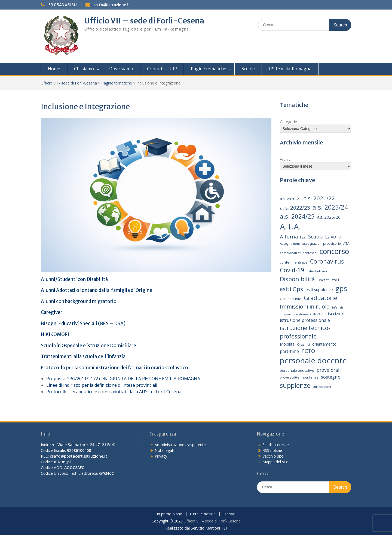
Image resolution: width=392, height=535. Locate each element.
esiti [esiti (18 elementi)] (335, 280)
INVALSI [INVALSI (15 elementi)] (319, 314)
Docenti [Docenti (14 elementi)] (323, 280)
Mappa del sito (275, 462)
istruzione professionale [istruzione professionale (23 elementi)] (305, 320)
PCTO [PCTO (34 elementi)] (308, 351)
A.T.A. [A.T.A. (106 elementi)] (290, 226)
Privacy (161, 456)
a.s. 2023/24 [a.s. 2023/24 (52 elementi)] (330, 207)
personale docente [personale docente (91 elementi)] (313, 360)
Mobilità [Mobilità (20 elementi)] (287, 344)
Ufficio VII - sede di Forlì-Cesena (69, 83)
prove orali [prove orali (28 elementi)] (329, 370)
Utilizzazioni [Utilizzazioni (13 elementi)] (322, 387)
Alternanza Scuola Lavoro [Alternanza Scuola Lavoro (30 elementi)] (311, 236)
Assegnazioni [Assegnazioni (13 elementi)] (290, 244)
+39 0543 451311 (61, 5)
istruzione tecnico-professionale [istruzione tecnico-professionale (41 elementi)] (305, 332)
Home (54, 69)
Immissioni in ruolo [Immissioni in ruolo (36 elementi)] (305, 306)
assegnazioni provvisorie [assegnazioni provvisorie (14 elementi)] (321, 244)
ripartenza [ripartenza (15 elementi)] (310, 377)
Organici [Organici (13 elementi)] (303, 344)
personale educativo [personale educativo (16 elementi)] (297, 370)
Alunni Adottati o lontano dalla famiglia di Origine (97, 290)
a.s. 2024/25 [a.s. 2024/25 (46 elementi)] (297, 216)
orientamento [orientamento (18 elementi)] (324, 344)
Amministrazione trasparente (180, 445)
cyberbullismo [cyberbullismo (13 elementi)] (318, 271)
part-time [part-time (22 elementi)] (289, 351)
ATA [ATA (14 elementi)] (346, 244)
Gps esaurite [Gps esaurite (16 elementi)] (291, 299)
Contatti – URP (162, 69)
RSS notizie (272, 450)
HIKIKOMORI (55, 334)
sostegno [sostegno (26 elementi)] (331, 377)
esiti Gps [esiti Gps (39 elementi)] (291, 289)
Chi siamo (84, 69)
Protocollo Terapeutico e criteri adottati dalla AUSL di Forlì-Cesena (114, 392)
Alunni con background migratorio (79, 301)
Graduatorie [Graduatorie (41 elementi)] (321, 298)
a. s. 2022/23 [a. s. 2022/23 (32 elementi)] (295, 208)
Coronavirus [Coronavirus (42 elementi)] (327, 261)
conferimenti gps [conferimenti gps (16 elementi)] (294, 262)
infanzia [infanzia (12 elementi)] (338, 307)
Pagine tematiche (209, 69)
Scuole (248, 69)
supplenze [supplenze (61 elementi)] (295, 385)
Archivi (286, 159)
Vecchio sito (273, 456)
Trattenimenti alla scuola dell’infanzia (83, 356)
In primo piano (170, 514)
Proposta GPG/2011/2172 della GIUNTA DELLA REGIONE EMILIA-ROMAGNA (123, 379)
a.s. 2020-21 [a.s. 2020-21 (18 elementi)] (290, 199)
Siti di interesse (276, 445)
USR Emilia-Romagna (290, 69)
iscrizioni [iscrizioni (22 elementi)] (337, 314)
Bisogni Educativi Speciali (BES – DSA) (83, 324)
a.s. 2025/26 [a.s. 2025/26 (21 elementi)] (329, 217)
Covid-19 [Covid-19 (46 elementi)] (292, 270)
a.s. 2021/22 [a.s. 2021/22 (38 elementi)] (319, 198)
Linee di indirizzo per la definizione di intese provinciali (102, 385)
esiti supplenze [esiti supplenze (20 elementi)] (319, 289)
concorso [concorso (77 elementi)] (334, 251)
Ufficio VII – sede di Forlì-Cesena (144, 21)
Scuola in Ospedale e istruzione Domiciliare (88, 346)
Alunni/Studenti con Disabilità (74, 279)
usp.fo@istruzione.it (111, 5)
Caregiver (52, 312)
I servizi (229, 514)
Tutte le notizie (202, 514)
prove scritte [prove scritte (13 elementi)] (290, 377)
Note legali (164, 450)
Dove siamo (121, 69)
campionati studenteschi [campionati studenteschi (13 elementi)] (298, 253)
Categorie (288, 122)
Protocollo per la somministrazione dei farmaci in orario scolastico (115, 368)
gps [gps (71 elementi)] (341, 288)
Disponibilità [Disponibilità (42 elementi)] (297, 279)
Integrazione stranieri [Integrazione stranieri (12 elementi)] (295, 314)
